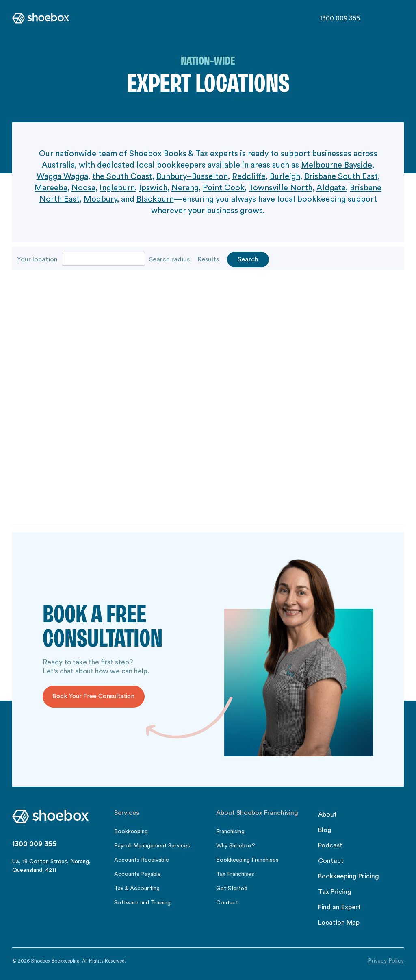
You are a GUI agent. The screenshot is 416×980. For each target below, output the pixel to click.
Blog (325, 830)
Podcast (330, 845)
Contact (227, 903)
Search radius (169, 259)
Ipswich (153, 188)
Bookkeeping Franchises (247, 860)
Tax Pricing (335, 892)
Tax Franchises (235, 874)
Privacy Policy (386, 961)
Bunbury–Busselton (192, 176)
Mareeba (51, 188)
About (327, 814)
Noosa (83, 188)
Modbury (100, 199)
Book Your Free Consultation (93, 696)
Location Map (339, 923)
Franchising (230, 832)
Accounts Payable (138, 874)
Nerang (185, 188)
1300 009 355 (340, 18)
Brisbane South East (341, 176)
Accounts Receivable (142, 860)
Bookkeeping (131, 832)
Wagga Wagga (62, 176)
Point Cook (224, 188)
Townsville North (281, 188)
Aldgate (331, 188)
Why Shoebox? (236, 846)
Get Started (232, 889)
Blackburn (155, 199)
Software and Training (142, 903)
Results (208, 259)
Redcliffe (249, 176)
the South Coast (122, 176)
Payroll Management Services (152, 846)
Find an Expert (339, 907)
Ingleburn (117, 188)
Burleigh (285, 176)
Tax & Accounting (137, 889)
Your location (37, 259)
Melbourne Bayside (337, 165)
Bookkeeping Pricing (349, 876)
